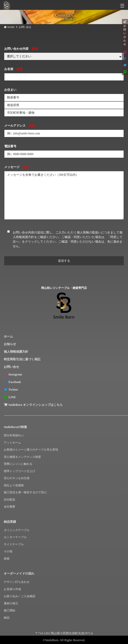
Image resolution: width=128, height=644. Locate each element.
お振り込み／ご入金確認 (20, 596)
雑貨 (7, 559)
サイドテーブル (14, 544)
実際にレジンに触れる (18, 464)
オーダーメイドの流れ (19, 573)
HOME (11, 27)
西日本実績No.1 (14, 435)
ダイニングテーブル (17, 530)
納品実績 (10, 522)
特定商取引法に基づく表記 (22, 359)
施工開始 (10, 610)
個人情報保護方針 (16, 352)
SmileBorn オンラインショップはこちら (33, 405)
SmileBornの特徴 (15, 427)
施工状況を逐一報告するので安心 (25, 492)
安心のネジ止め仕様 (17, 478)
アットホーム (12, 443)
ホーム (8, 336)
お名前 (13, 69)
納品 (7, 618)
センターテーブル (15, 537)
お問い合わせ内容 (21, 49)
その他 (8, 551)
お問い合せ (11, 367)
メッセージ (16, 167)
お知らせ (10, 344)
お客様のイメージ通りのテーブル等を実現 (31, 450)
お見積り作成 (12, 589)
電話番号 (10, 146)
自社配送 (10, 500)
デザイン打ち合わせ (17, 582)
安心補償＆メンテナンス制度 (22, 457)
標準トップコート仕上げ (20, 471)
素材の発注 (11, 603)
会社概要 (10, 507)
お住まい (10, 90)
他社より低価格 (14, 485)
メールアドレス (19, 126)
